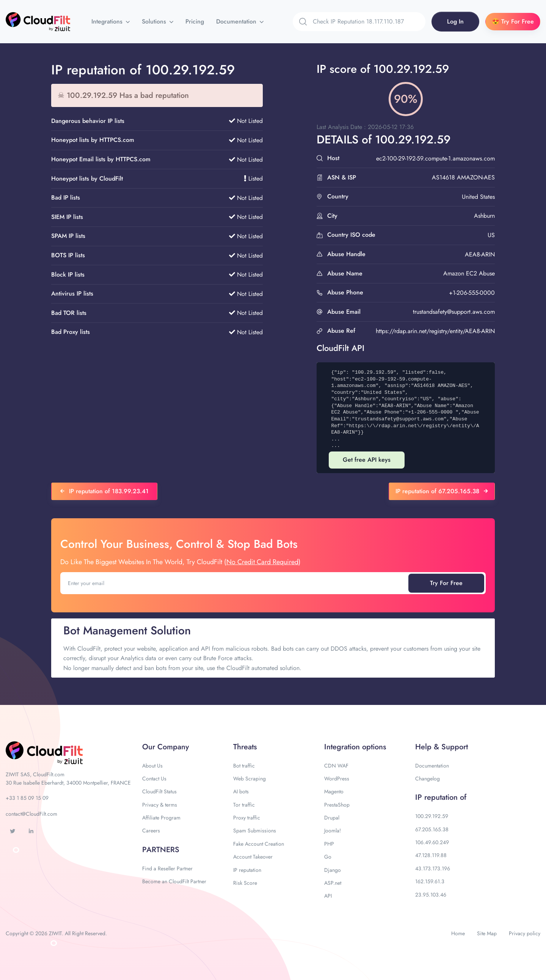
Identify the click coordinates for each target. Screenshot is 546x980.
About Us (152, 766)
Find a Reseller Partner (167, 868)
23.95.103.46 (431, 895)
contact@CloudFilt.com (31, 814)
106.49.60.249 (432, 842)
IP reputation (247, 870)
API (328, 896)
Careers (151, 831)
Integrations (108, 21)
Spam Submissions (255, 831)
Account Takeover (253, 857)
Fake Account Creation (259, 844)
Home (458, 933)
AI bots (241, 791)
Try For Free (446, 583)
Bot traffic (244, 766)
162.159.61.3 (430, 881)
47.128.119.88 (431, 855)
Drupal (332, 818)
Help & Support (442, 747)
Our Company (166, 747)
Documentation (237, 21)
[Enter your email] (235, 583)
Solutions (155, 21)
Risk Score (245, 883)
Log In (455, 21)
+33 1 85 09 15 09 (27, 798)
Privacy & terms (160, 805)
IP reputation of (441, 797)
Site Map (487, 933)
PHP (329, 844)
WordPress (337, 779)
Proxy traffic (247, 818)
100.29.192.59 (432, 816)
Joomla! (333, 831)
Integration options (355, 747)
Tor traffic (244, 805)
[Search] (369, 22)
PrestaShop (337, 805)
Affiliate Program (161, 818)
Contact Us (154, 779)
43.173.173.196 (433, 868)
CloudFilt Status (159, 791)
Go (328, 857)
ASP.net (333, 883)
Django (333, 870)
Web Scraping (249, 779)
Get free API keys (367, 460)
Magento (334, 791)
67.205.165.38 (432, 829)
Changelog (428, 779)
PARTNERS (161, 850)
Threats (245, 747)
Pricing (195, 21)
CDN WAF (336, 766)
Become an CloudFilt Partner (174, 881)
